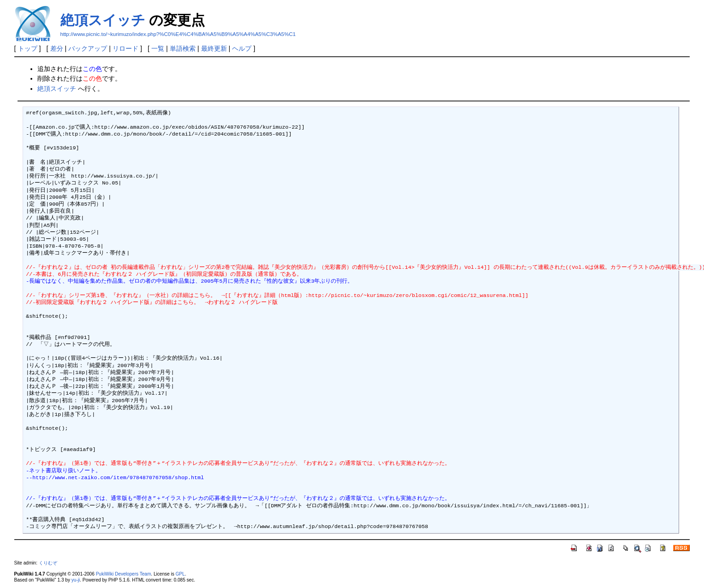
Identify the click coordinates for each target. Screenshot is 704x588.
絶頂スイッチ (103, 20)
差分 (57, 48)
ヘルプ (242, 48)
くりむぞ (48, 563)
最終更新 (214, 48)
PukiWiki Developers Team (124, 574)
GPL (180, 574)
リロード (125, 48)
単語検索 (183, 48)
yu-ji (76, 580)
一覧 (158, 48)
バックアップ (88, 48)
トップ (28, 48)
